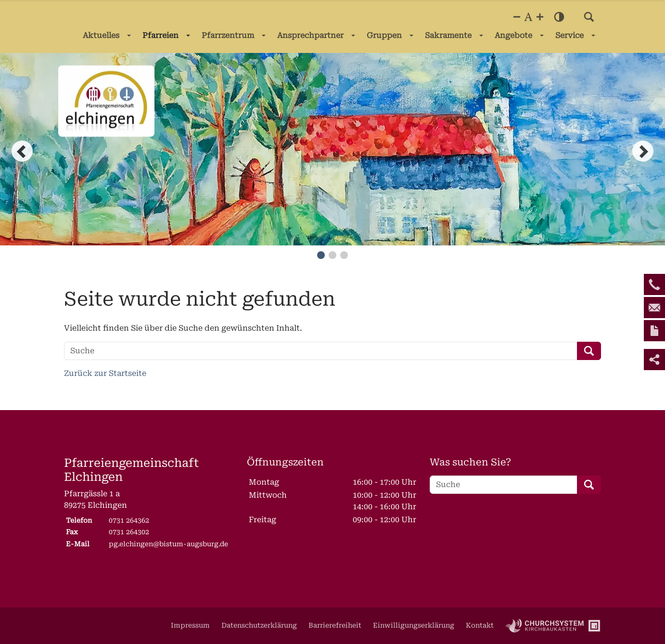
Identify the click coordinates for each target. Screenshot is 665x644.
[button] (589, 17)
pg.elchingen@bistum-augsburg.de (168, 544)
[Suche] (321, 351)
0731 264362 (129, 520)
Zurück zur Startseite (105, 373)
